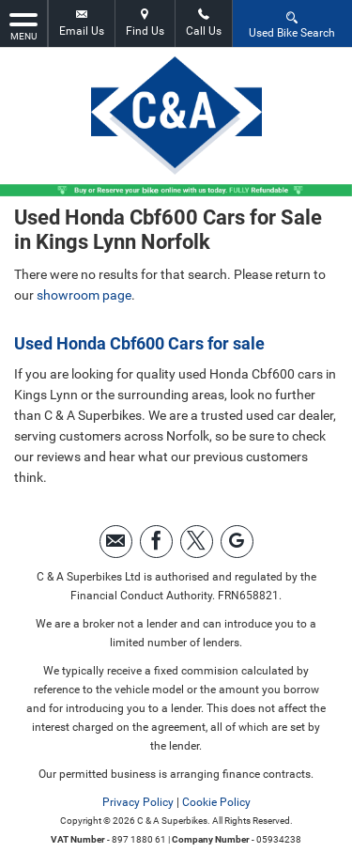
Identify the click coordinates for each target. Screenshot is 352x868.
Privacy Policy (138, 802)
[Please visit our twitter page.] (197, 542)
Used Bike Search (292, 24)
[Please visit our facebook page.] (156, 542)
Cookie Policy (216, 802)
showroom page (84, 295)
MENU (23, 25)
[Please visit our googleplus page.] (237, 542)
